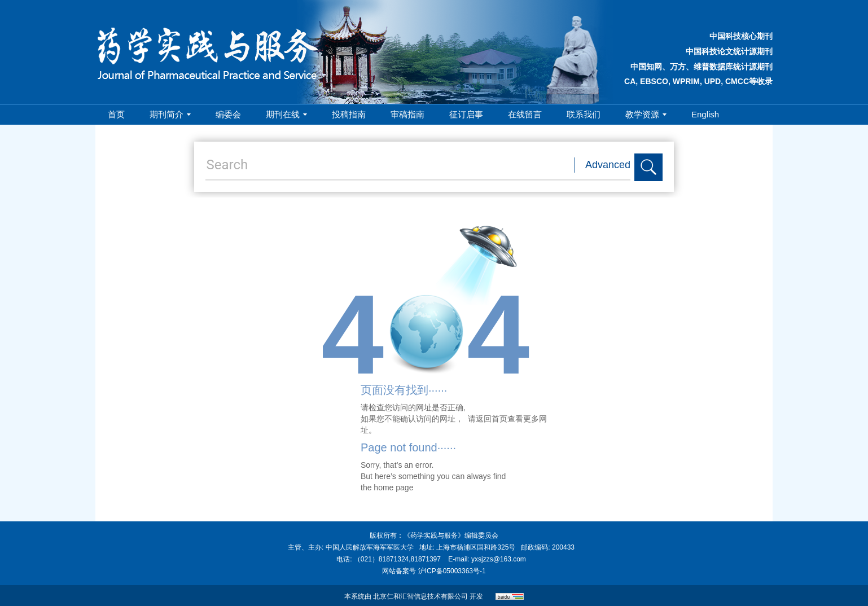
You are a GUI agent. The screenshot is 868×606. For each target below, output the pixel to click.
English (705, 114)
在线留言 (525, 114)
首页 (116, 114)
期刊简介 (170, 114)
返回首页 (492, 419)
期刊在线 (286, 114)
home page (393, 488)
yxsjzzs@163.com (499, 559)
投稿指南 (349, 114)
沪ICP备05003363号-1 (452, 571)
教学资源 (646, 114)
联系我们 (584, 114)
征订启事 (466, 114)
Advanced (608, 165)
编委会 (228, 114)
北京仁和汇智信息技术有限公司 (420, 596)
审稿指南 (407, 114)
